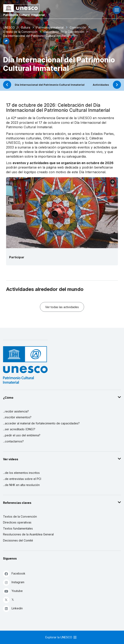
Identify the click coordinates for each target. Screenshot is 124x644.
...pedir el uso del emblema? (22, 435)
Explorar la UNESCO (61, 637)
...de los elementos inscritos (21, 473)
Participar (17, 257)
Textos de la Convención (20, 516)
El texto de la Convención (20, 32)
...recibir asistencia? (16, 411)
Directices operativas (17, 522)
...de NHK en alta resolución (21, 485)
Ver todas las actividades (62, 307)
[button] (6, 43)
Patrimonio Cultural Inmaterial (24, 15)
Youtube (13, 591)
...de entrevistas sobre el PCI (22, 479)
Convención (78, 27)
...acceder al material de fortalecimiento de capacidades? (41, 423)
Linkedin (13, 608)
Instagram (14, 582)
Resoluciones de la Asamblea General (28, 534)
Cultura (26, 27)
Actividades (101, 85)
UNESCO (9, 27)
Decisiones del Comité (18, 540)
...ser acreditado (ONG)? (19, 429)
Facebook (14, 574)
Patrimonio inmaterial (50, 27)
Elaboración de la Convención (64, 32)
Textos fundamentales (18, 528)
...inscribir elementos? (17, 417)
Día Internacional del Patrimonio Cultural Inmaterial (50, 85)
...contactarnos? (13, 441)
